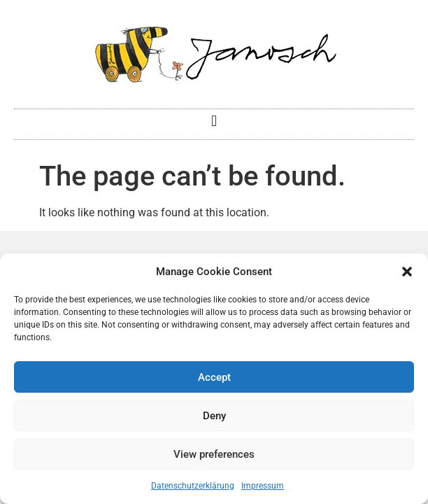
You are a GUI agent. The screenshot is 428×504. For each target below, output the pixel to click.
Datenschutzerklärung (193, 486)
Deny (214, 416)
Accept (214, 377)
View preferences (214, 454)
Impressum (263, 486)
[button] (407, 272)
